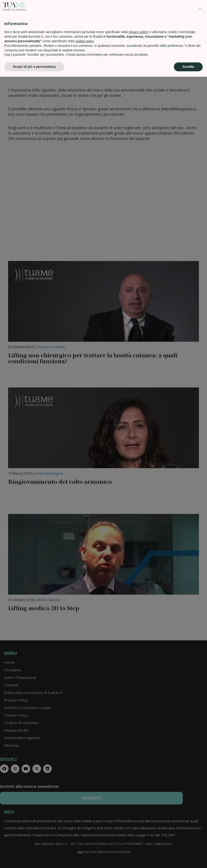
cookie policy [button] (84, 832)
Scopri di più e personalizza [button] (34, 858)
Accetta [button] (188, 858)
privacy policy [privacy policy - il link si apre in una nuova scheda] (139, 823)
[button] (200, 800)
